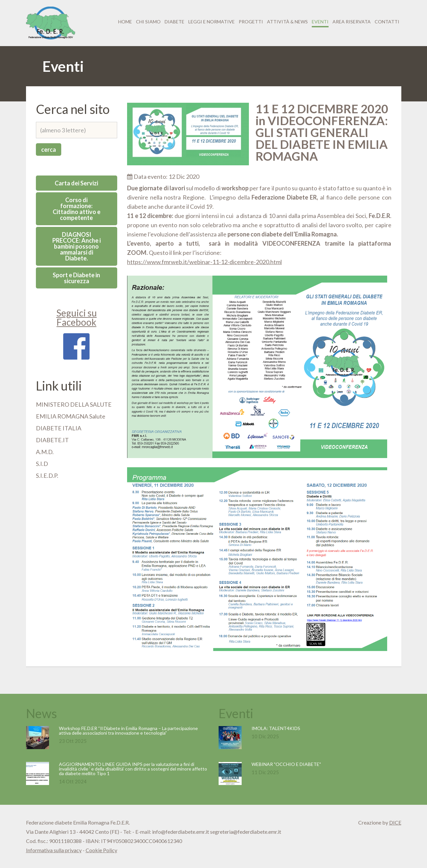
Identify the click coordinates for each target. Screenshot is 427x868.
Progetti (251, 22)
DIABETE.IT (52, 440)
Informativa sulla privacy (54, 850)
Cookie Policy (101, 850)
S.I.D (42, 464)
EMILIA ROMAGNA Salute (71, 416)
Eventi (320, 22)
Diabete (174, 22)
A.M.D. (45, 452)
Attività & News (287, 22)
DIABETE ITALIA (59, 428)
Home (125, 22)
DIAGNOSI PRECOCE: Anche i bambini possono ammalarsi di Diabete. (77, 246)
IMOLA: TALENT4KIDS (276, 728)
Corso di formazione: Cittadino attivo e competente (77, 209)
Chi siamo (148, 22)
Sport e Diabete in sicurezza (76, 278)
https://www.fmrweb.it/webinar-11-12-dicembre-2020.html (204, 262)
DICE (395, 822)
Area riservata (352, 22)
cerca (49, 149)
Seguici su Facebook (77, 333)
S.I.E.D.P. (47, 475)
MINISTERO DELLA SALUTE (74, 404)
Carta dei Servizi (76, 183)
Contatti (387, 22)
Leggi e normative (212, 22)
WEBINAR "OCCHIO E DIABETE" (286, 764)
